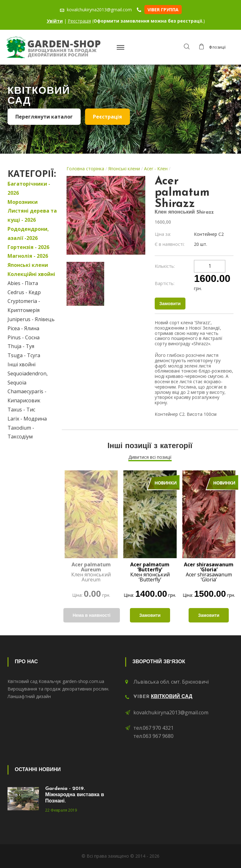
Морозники (23, 202)
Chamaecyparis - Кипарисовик (27, 396)
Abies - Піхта (23, 283)
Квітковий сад (172, 697)
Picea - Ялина (23, 328)
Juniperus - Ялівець (31, 319)
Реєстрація (79, 21)
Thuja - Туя (21, 346)
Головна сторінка (85, 169)
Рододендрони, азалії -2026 (28, 233)
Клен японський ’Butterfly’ (150, 572)
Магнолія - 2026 (28, 256)
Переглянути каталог (44, 117)
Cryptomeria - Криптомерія (24, 306)
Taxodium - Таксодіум (21, 432)
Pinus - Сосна (24, 337)
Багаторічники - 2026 (29, 188)
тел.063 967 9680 (153, 736)
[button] (214, 47)
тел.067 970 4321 (153, 728)
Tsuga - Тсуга (24, 355)
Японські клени (28, 265)
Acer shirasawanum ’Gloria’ (209, 572)
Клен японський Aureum (91, 572)
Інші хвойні (21, 364)
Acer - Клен (156, 169)
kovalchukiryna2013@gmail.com (171, 712)
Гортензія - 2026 (28, 247)
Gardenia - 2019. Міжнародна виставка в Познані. (75, 795)
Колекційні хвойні (31, 274)
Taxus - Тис (21, 410)
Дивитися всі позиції (150, 457)
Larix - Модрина (27, 419)
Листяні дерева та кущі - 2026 (32, 215)
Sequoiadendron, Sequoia (28, 378)
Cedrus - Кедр (24, 292)
